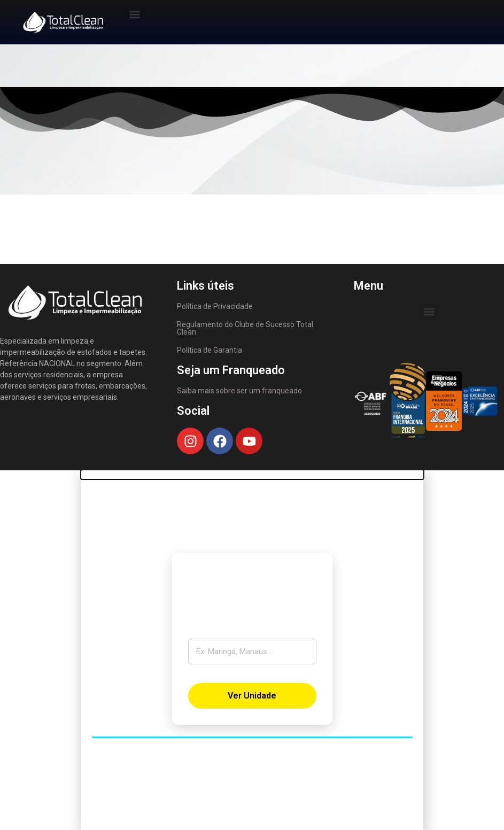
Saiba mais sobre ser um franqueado (239, 391)
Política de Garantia (210, 350)
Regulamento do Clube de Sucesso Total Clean (245, 328)
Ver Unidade (252, 696)
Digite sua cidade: (224, 631)
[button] (135, 14)
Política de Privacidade (215, 306)
